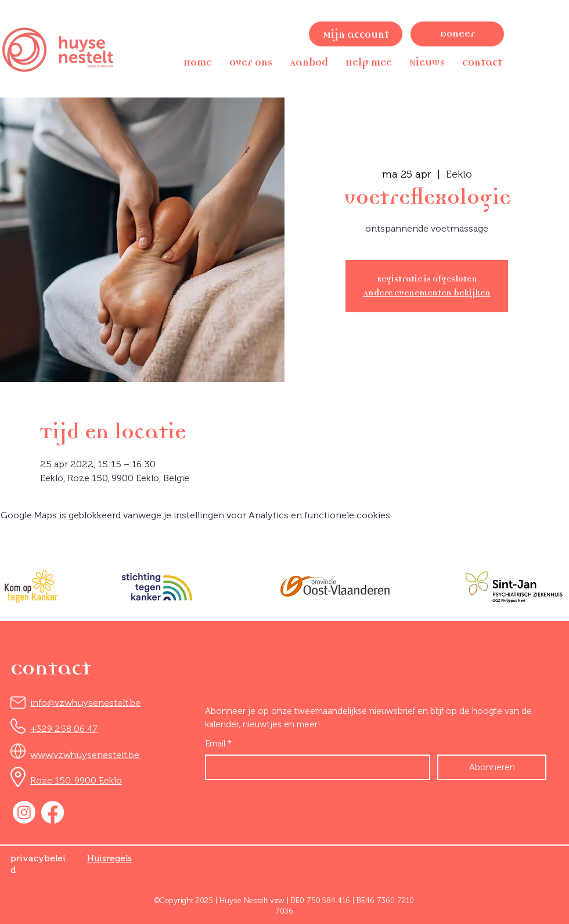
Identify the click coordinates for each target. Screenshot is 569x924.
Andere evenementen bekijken (427, 293)
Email (218, 744)
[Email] (314, 767)
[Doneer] (457, 34)
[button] (251, 62)
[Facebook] (53, 812)
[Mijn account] (356, 34)
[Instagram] (24, 812)
